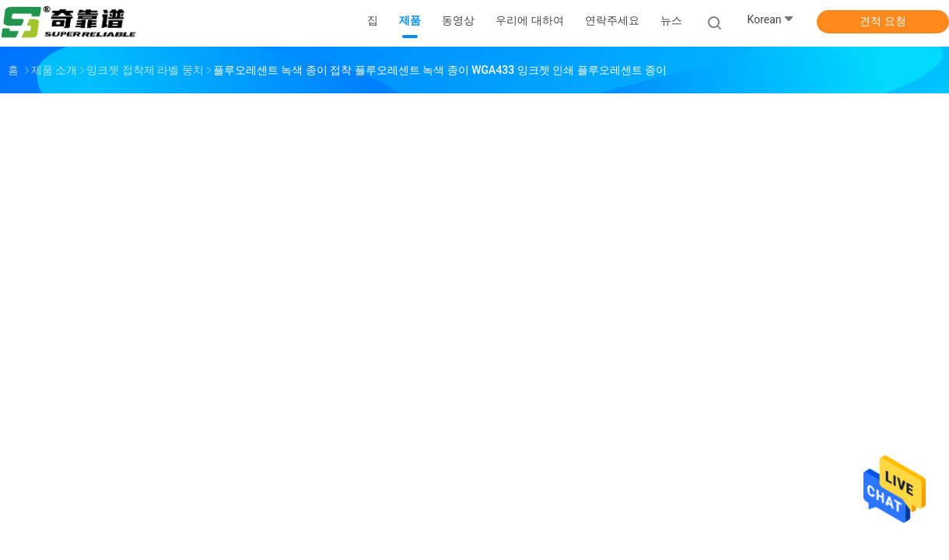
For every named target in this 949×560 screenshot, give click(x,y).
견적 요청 (882, 21)
